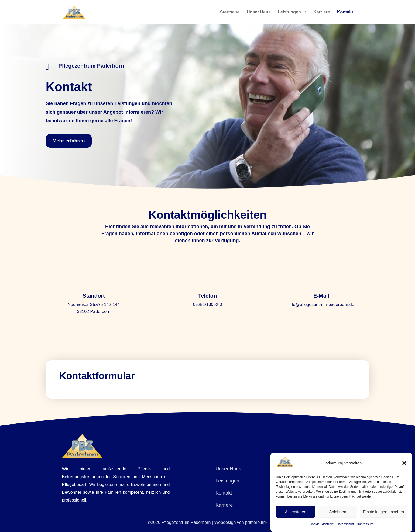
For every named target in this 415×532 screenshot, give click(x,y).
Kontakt (345, 12)
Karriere (322, 12)
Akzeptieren (295, 512)
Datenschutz (346, 524)
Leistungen (289, 12)
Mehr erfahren (69, 141)
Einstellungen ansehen (383, 512)
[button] (404, 463)
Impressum (365, 524)
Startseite (230, 12)
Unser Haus (259, 12)
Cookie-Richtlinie (322, 524)
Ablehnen (337, 512)
